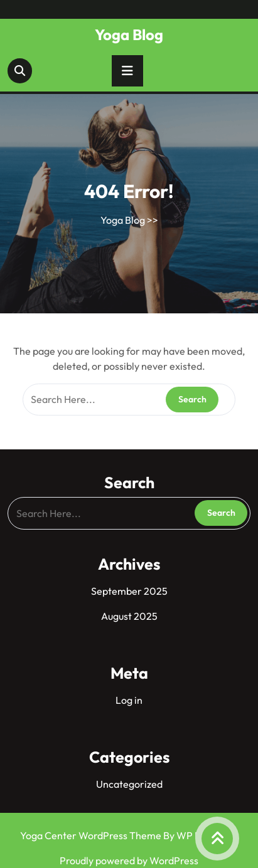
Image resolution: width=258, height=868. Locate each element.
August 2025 (129, 616)
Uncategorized (129, 784)
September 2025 (129, 591)
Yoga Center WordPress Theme (92, 835)
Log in (129, 700)
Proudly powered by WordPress (129, 860)
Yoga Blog (129, 34)
